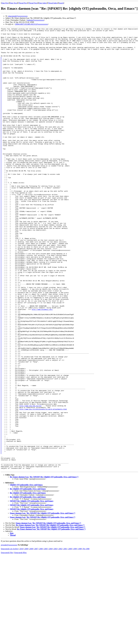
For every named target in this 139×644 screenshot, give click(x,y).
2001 (65, 637)
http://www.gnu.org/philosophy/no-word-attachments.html (43, 485)
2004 (51, 637)
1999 (75, 637)
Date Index (43, 3)
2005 (46, 637)
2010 (21, 637)
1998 (80, 637)
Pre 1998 (86, 637)
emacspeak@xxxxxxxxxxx (18, 16)
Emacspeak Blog (20, 641)
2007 (36, 637)
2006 (41, 637)
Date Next (14, 3)
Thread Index (53, 3)
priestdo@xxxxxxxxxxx (9, 633)
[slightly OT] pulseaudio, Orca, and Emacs (26, 573)
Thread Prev (23, 3)
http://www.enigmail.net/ (42, 366)
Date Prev (5, 3)
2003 (55, 637)
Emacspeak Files (7, 641)
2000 (70, 637)
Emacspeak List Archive (10, 637)
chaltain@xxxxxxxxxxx (35, 20)
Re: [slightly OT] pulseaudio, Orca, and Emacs (28, 577)
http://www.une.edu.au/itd (30, 481)
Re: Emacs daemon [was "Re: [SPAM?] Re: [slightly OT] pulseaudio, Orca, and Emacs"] (44, 565)
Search (61, 3)
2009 (26, 637)
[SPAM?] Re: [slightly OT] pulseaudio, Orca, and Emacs (32, 590)
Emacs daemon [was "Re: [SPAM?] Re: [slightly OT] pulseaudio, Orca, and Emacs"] (42, 602)
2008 (31, 637)
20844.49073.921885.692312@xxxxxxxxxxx (31, 24)
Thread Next (33, 3)
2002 (60, 637)
